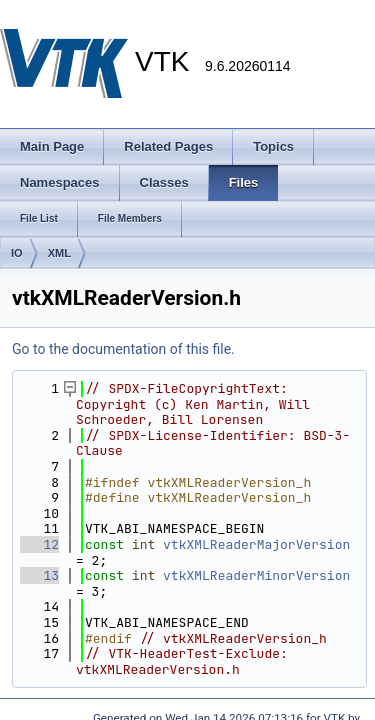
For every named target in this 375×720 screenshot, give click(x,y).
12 (39, 544)
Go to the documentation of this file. (123, 349)
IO (17, 253)
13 (39, 575)
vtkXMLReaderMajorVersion (256, 544)
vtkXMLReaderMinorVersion (256, 575)
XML (59, 253)
